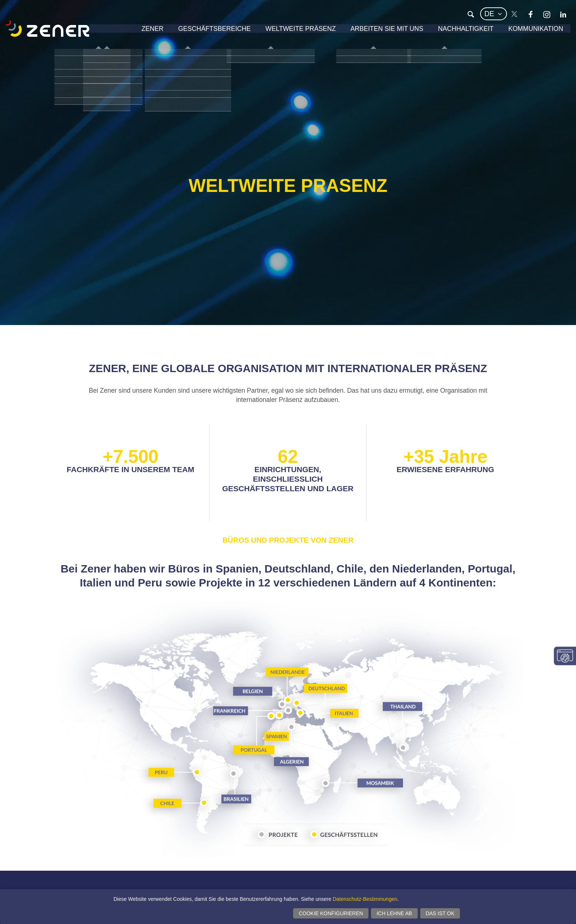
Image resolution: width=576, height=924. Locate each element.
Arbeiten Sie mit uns (372, 31)
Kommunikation (533, 31)
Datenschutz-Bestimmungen (365, 899)
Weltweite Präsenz (279, 31)
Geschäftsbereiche (186, 31)
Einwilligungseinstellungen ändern (565, 656)
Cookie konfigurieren (331, 913)
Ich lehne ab (394, 913)
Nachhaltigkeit (457, 31)
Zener (119, 31)
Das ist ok (440, 913)
